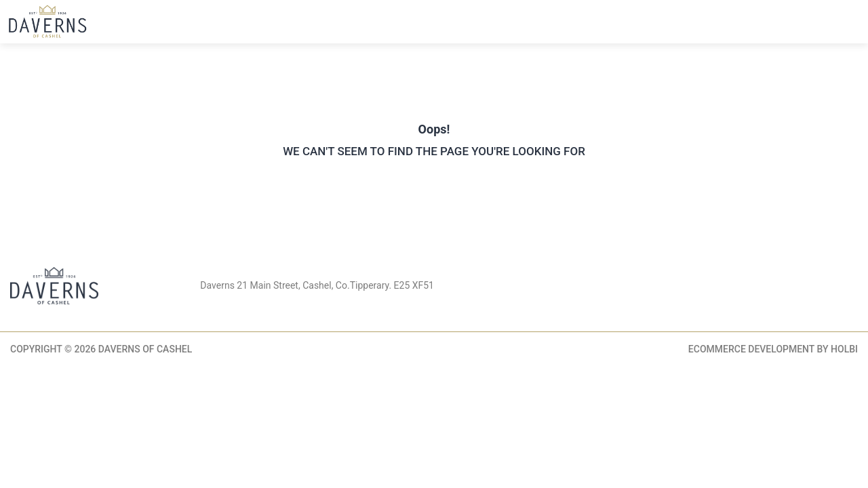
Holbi (844, 349)
